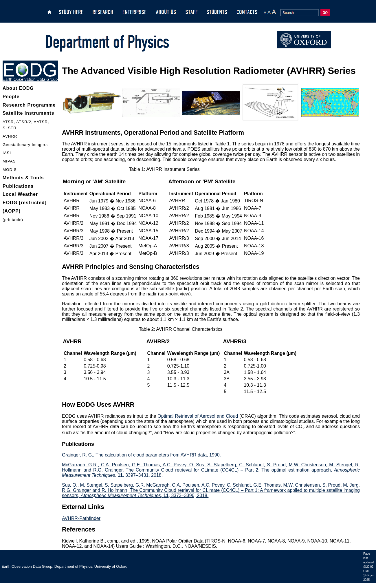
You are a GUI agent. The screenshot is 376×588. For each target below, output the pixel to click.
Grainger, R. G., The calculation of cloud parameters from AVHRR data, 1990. (141, 455)
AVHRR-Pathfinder (81, 518)
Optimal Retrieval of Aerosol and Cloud (198, 416)
